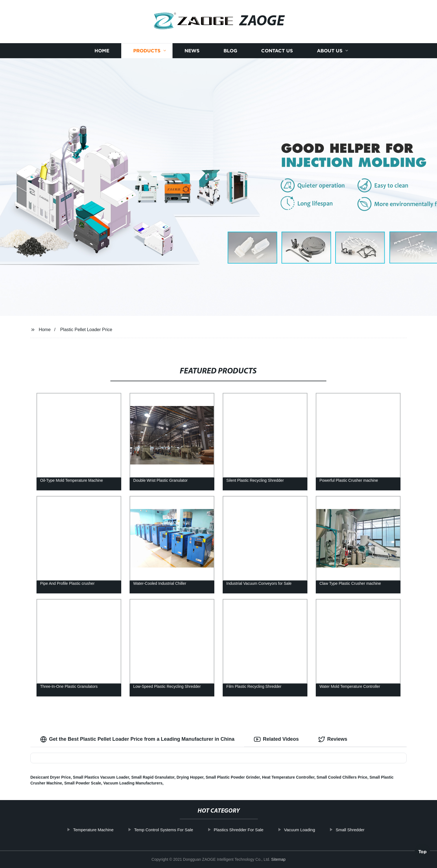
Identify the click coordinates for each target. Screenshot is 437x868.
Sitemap (278, 859)
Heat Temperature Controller (288, 777)
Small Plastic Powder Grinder (233, 777)
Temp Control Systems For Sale (183, 830)
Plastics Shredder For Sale (258, 830)
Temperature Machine (112, 830)
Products (147, 51)
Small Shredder (369, 830)
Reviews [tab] (333, 739)
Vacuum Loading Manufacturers (133, 783)
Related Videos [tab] (276, 739)
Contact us (277, 51)
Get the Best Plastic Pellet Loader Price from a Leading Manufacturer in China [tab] (137, 739)
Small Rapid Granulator (153, 777)
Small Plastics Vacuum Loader (101, 777)
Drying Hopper (190, 777)
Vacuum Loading (319, 830)
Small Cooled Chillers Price (342, 777)
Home (102, 51)
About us (330, 51)
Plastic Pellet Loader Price (86, 330)
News (192, 51)
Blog (230, 51)
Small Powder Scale (82, 783)
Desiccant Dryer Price (51, 777)
